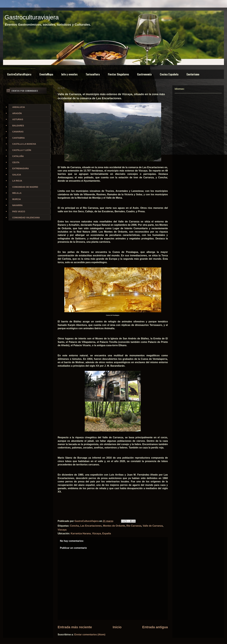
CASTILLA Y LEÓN (22, 150)
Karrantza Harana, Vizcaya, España (91, 533)
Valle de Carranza (153, 526)
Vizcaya (62, 530)
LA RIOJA (17, 181)
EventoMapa (46, 74)
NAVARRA (17, 205)
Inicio (117, 627)
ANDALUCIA (19, 107)
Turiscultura (93, 74)
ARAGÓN (17, 113)
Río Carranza (134, 526)
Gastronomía (144, 74)
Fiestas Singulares (118, 74)
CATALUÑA (18, 156)
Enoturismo (193, 74)
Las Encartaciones (91, 526)
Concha (75, 526)
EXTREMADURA (21, 168)
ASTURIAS (18, 119)
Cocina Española (169, 74)
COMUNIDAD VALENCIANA (26, 218)
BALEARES (18, 126)
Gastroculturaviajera (32, 17)
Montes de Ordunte (114, 526)
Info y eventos (69, 74)
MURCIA (16, 199)
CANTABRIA (18, 138)
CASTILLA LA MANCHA (24, 144)
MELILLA (17, 193)
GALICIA (17, 175)
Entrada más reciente (75, 627)
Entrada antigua (155, 627)
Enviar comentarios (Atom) (90, 635)
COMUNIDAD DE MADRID (25, 187)
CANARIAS (18, 132)
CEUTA (16, 162)
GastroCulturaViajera (19, 74)
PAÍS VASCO (19, 211)
